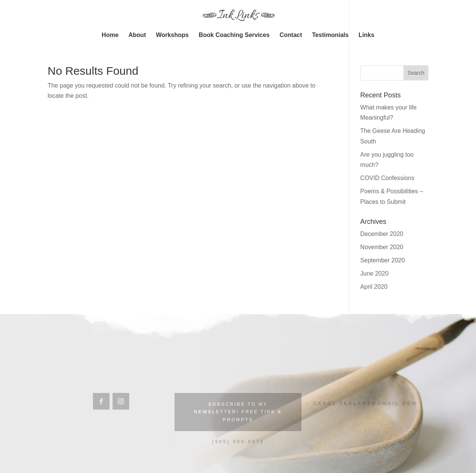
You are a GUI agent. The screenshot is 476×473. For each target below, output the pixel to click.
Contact (291, 35)
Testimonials (330, 35)
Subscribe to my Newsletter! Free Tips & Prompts (238, 412)
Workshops (172, 35)
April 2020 (374, 287)
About (137, 35)
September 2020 (383, 260)
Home (110, 35)
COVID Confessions (387, 178)
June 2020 (375, 273)
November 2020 (382, 247)
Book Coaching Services (234, 35)
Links (366, 35)
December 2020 (382, 234)
